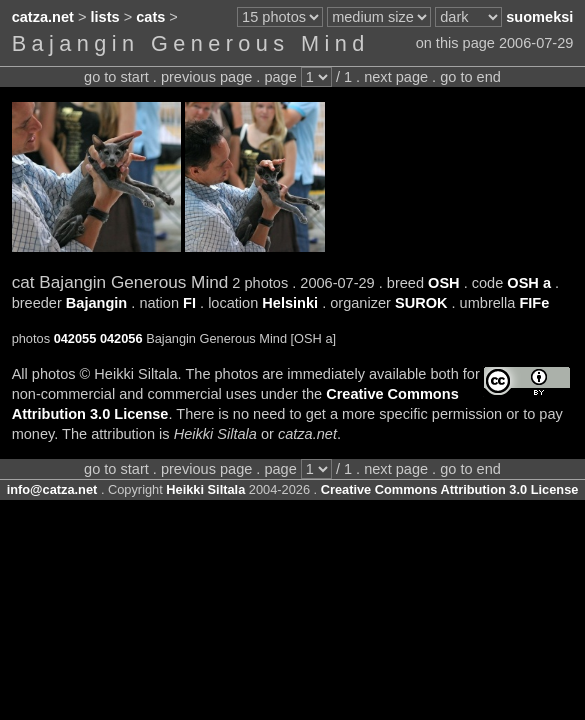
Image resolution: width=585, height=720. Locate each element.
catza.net (43, 17)
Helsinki (290, 303)
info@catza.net (52, 489)
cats (150, 17)
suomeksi (539, 17)
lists (105, 17)
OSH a (529, 283)
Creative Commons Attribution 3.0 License (450, 489)
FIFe (534, 303)
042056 (121, 338)
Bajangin (96, 303)
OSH (444, 283)
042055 (75, 338)
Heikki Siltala (205, 489)
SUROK (421, 303)
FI (189, 303)
